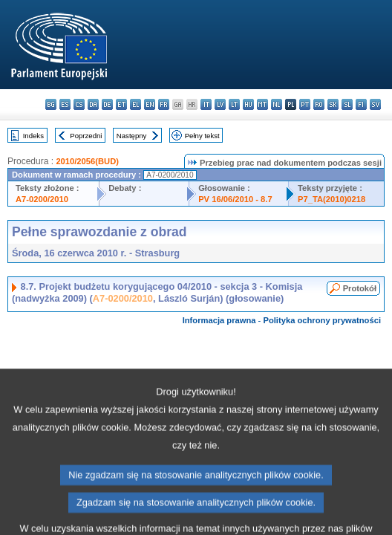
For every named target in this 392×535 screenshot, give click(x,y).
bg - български (51, 104)
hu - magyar (248, 104)
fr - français (164, 104)
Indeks (33, 136)
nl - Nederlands (277, 104)
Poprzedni (86, 136)
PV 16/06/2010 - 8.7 (235, 199)
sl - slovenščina (347, 104)
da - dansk (93, 104)
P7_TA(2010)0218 (331, 199)
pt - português (305, 104)
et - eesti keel (121, 104)
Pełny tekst (202, 136)
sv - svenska (375, 104)
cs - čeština (79, 104)
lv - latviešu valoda (220, 104)
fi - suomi (361, 104)
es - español (65, 104)
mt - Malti (262, 104)
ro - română (319, 104)
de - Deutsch (107, 104)
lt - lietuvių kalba (234, 104)
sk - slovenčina (333, 104)
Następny (132, 136)
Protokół (360, 288)
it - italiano (206, 104)
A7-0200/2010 (42, 199)
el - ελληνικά (135, 104)
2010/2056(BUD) (87, 161)
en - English (150, 104)
